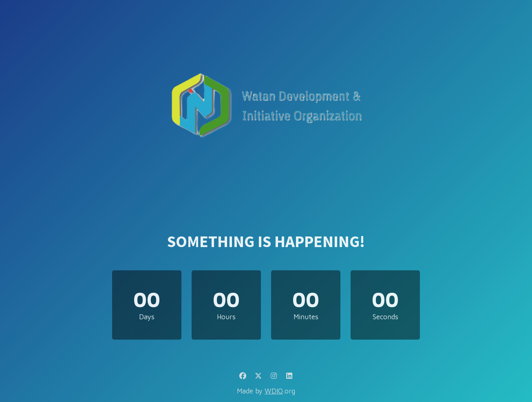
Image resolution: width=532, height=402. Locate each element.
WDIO (274, 391)
